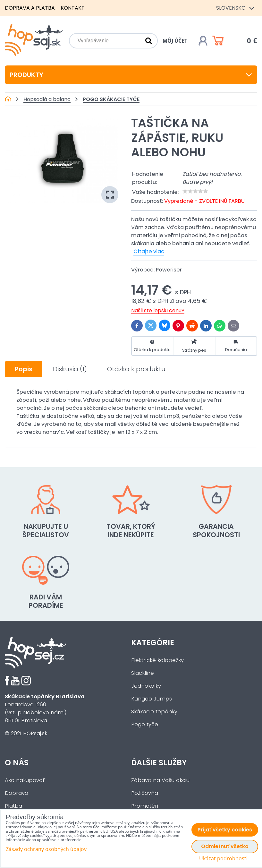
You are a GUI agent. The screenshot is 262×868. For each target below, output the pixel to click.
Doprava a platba (30, 8)
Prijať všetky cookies (225, 830)
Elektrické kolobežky (157, 660)
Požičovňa (145, 793)
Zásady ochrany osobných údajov (46, 849)
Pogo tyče (145, 724)
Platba (13, 806)
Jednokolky (146, 686)
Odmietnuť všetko (225, 846)
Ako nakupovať (25, 780)
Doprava (17, 793)
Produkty (131, 75)
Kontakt (73, 8)
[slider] (195, 191)
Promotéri (145, 806)
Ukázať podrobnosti (223, 859)
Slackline (143, 673)
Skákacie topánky (154, 712)
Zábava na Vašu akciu (160, 780)
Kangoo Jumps (152, 699)
